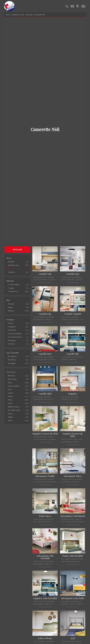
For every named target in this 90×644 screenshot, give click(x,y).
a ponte (11, 323)
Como (10, 389)
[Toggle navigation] (83, 6)
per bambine (12, 356)
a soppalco (12, 327)
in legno (11, 288)
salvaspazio (12, 340)
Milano (10, 400)
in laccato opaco (14, 284)
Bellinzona (11, 376)
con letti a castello (15, 334)
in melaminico (13, 291)
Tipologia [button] (10, 320)
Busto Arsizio (12, 379)
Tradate (10, 417)
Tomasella (11, 272)
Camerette (29, 15)
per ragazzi (12, 363)
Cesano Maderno (14, 386)
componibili (12, 330)
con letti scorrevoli (15, 337)
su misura (11, 344)
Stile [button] (8, 300)
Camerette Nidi (39, 15)
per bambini (12, 360)
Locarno (11, 393)
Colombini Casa (13, 265)
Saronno (11, 414)
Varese (10, 421)
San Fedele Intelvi (14, 410)
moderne (11, 311)
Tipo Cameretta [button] (12, 353)
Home (8, 15)
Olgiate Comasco (14, 407)
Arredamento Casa (18, 15)
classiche (11, 304)
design (10, 307)
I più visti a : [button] (11, 372)
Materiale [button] (10, 281)
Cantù (10, 383)
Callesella (11, 262)
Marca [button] (9, 258)
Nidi (9, 269)
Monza (10, 403)
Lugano (10, 396)
